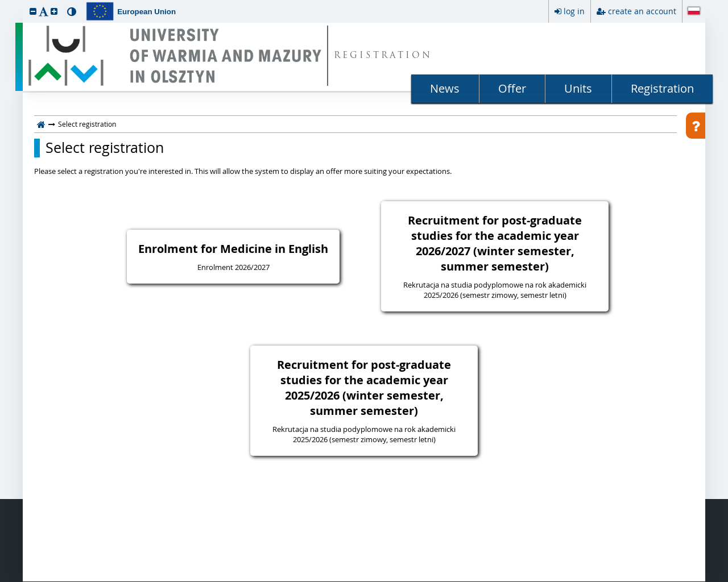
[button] (33, 11)
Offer (512, 88)
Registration (662, 88)
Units (578, 88)
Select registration (105, 148)
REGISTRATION (383, 56)
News (445, 88)
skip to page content (3, 3)
